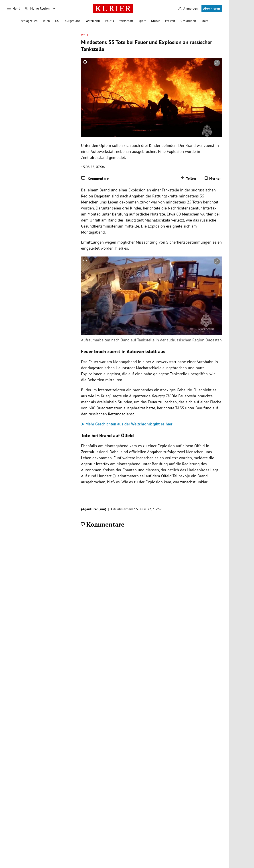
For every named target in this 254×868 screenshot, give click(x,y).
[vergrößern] (217, 63)
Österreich (93, 21)
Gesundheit (188, 21)
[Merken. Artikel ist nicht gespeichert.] (213, 178)
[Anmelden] (188, 9)
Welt (85, 35)
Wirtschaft (126, 21)
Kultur (155, 21)
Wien (46, 21)
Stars (205, 21)
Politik (110, 21)
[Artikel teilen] (188, 178)
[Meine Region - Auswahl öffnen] (54, 8)
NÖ (57, 21)
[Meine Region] (37, 8)
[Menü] (14, 8)
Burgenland (73, 21)
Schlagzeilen (29, 21)
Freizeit (170, 21)
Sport (142, 21)
